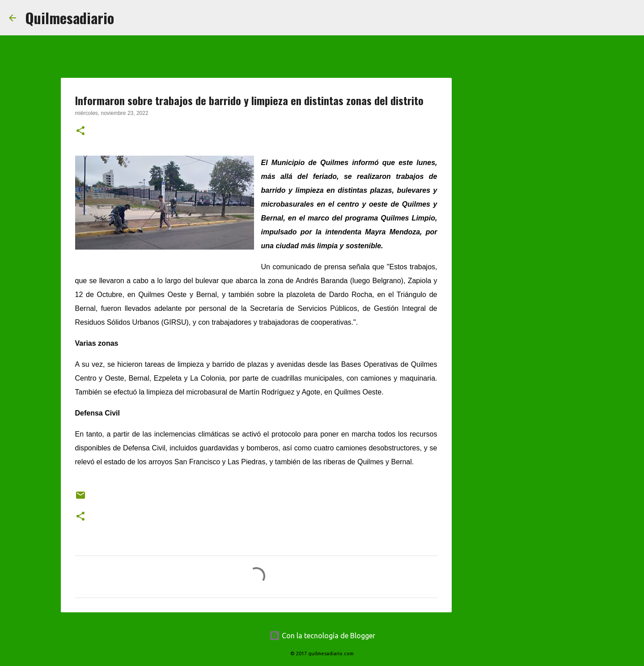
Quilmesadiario (70, 18)
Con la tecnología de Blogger (322, 636)
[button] (80, 132)
